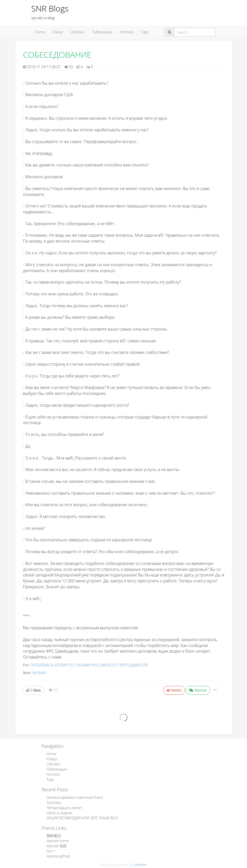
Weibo (174, 690)
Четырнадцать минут (64, 808)
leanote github (58, 856)
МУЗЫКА (39, 673)
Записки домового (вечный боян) (75, 797)
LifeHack (78, 32)
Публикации (102, 32)
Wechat (198, 690)
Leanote (140, 865)
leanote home (58, 841)
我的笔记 (54, 836)
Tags (145, 32)
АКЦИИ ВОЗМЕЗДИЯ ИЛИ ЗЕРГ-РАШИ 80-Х (82, 818)
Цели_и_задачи (59, 813)
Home (40, 32)
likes (34, 690)
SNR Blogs (50, 8)
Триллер (54, 802)
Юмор (58, 32)
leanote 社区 (57, 846)
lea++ (51, 851)
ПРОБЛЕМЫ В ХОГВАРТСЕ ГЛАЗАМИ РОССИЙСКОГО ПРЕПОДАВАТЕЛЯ (89, 665)
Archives (127, 32)
